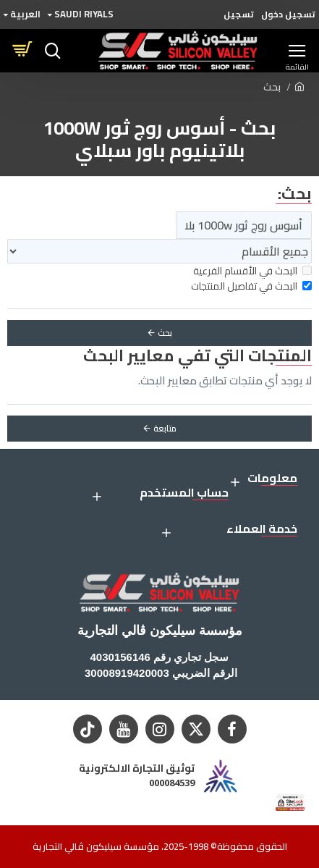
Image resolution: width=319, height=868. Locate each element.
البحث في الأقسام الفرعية (252, 271)
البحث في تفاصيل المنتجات (251, 286)
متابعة (165, 428)
